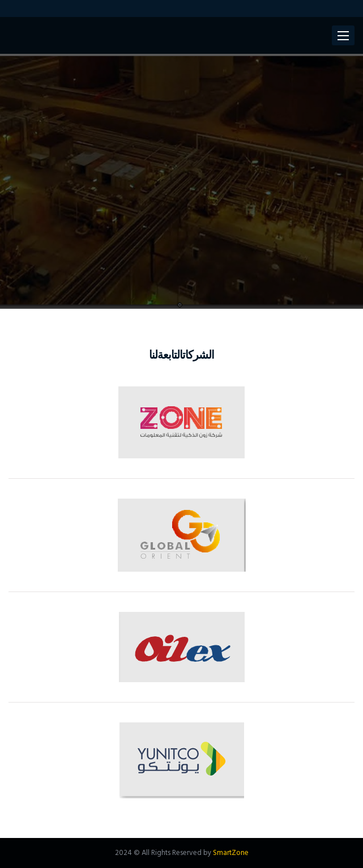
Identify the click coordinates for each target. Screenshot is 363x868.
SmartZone (231, 853)
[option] (181, 181)
